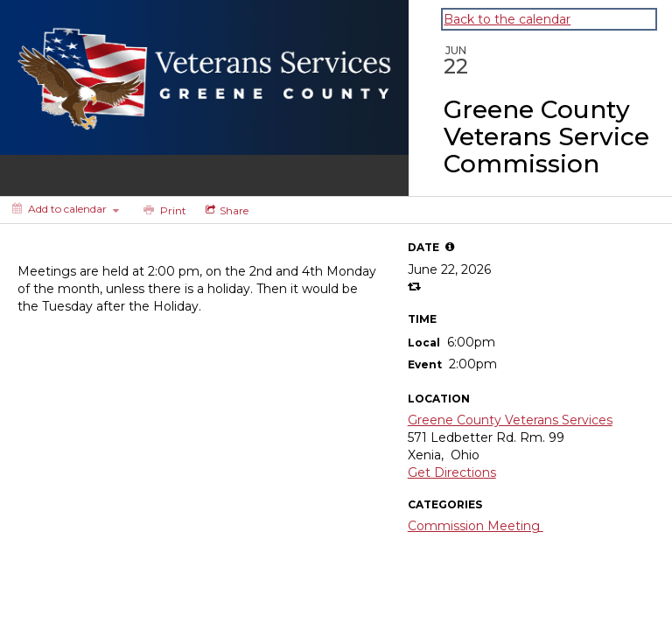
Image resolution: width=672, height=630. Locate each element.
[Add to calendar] (66, 209)
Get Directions (452, 472)
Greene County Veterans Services (510, 420)
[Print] (163, 210)
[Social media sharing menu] (225, 210)
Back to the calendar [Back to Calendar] (507, 19)
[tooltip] (450, 247)
